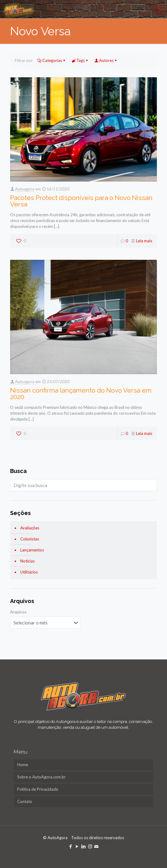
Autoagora (25, 189)
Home (23, 765)
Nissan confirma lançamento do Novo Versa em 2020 (81, 394)
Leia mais (144, 241)
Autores (106, 60)
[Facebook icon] (71, 846)
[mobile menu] (159, 9)
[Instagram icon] (90, 846)
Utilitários (29, 572)
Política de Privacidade (38, 789)
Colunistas (30, 539)
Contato (25, 801)
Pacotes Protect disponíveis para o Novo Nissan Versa (81, 201)
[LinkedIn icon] (84, 846)
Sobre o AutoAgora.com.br (41, 777)
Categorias (52, 60)
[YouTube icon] (77, 846)
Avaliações (30, 528)
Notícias (27, 561)
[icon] (97, 846)
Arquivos (18, 612)
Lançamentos (32, 550)
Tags (80, 60)
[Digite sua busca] (83, 485)
